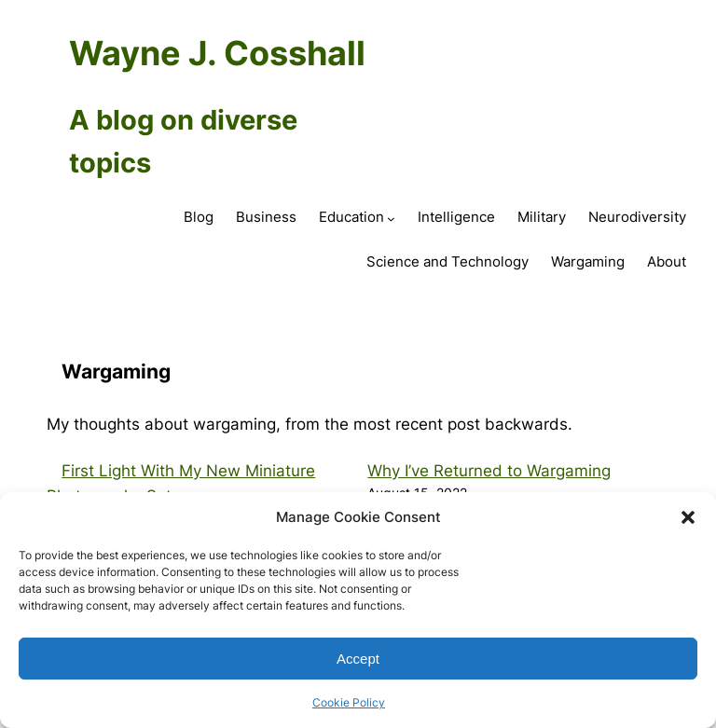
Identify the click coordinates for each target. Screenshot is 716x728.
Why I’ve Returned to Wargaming (489, 471)
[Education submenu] (391, 219)
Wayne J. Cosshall (217, 53)
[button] (688, 517)
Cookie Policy (349, 702)
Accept (358, 659)
